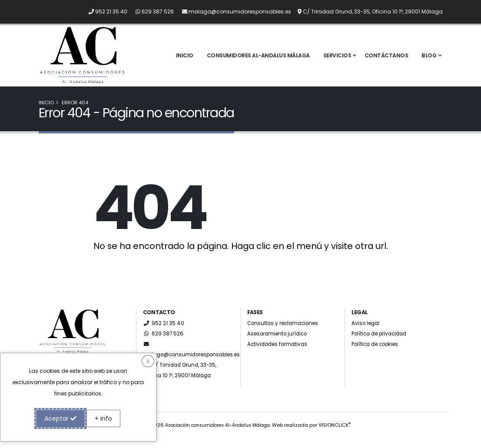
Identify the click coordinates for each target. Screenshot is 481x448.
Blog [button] (429, 61)
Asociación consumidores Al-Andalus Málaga (218, 435)
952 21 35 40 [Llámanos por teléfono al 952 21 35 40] (164, 334)
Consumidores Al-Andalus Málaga (258, 61)
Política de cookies (378, 354)
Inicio (185, 61)
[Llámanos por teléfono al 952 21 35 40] (104, 12)
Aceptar (60, 418)
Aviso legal (367, 334)
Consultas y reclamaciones (285, 334)
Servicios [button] (337, 61)
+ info (103, 418)
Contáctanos (386, 61)
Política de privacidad (382, 344)
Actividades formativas (279, 354)
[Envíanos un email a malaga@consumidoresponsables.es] (233, 12)
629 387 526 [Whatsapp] (164, 344)
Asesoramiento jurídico (280, 344)
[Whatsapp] (151, 12)
